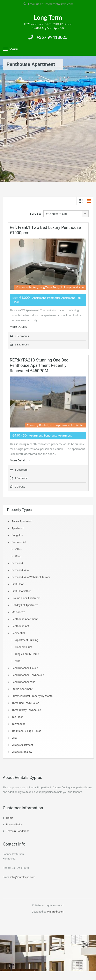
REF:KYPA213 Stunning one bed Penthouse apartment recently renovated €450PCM (39, 365)
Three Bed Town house (25, 703)
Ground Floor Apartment (26, 598)
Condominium (24, 647)
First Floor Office (21, 591)
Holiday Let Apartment (25, 605)
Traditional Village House (27, 731)
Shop (19, 556)
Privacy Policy (14, 824)
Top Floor (17, 717)
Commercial (19, 542)
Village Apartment (22, 745)
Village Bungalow (22, 752)
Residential (18, 633)
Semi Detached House (25, 668)
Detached (17, 563)
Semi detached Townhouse (28, 675)
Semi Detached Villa (24, 682)
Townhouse (19, 724)
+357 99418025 (52, 37)
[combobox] (66, 214)
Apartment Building (27, 640)
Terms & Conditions (18, 831)
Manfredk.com (56, 912)
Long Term (48, 17)
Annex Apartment (22, 521)
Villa (18, 661)
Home (10, 818)
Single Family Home (27, 654)
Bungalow (18, 535)
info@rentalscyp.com (59, 4)
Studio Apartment (22, 689)
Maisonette (18, 612)
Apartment (18, 528)
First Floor (18, 584)
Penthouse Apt (20, 626)
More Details (20, 327)
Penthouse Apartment (25, 619)
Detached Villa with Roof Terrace (31, 577)
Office (19, 549)
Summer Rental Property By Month (32, 696)
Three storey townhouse (26, 710)
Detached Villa (20, 570)
